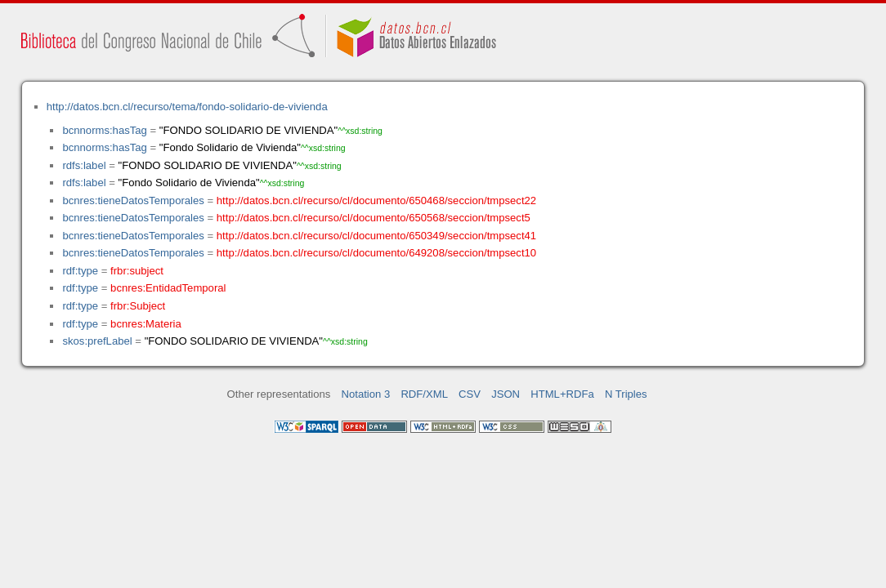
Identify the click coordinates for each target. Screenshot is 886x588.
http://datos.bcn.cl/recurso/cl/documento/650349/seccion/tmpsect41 (376, 236)
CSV (470, 394)
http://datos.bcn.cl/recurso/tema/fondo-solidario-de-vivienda (187, 107)
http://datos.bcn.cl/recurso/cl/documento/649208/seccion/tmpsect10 (376, 253)
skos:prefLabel (97, 341)
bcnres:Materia (146, 324)
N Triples (626, 394)
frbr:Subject (138, 306)
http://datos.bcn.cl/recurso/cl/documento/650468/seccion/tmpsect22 (376, 200)
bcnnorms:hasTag (104, 130)
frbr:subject (137, 271)
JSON (506, 394)
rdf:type (80, 271)
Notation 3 (366, 394)
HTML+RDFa (562, 394)
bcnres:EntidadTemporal (168, 288)
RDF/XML (424, 394)
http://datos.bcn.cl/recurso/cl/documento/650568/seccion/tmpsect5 (374, 218)
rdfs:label (84, 165)
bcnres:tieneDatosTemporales (133, 200)
